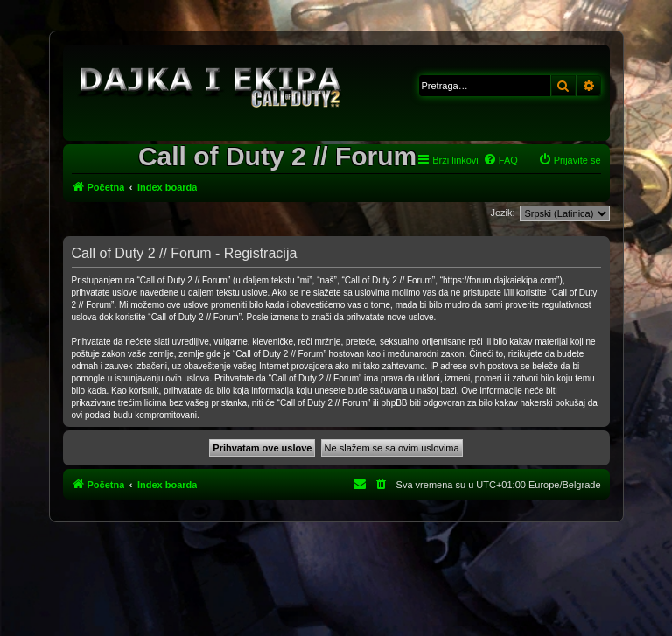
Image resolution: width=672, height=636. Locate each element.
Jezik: (502, 213)
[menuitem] (500, 160)
